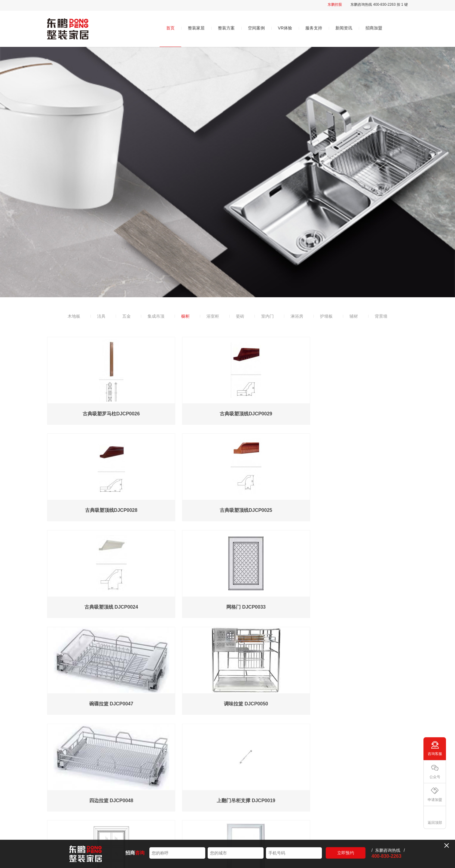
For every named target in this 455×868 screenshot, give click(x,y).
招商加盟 (374, 28)
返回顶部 (435, 823)
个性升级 (196, 815)
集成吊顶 (156, 316)
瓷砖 (240, 316)
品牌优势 (138, 804)
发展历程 (138, 815)
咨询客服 (435, 754)
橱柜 (185, 316)
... (214, 736)
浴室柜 (213, 316)
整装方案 (226, 28)
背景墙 (381, 316)
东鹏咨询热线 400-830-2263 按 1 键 (379, 5)
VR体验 (285, 28)
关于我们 (138, 780)
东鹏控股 (335, 5)
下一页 (283, 736)
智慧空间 (255, 792)
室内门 (267, 316)
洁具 (101, 316)
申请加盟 (435, 800)
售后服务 (313, 792)
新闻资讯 (344, 28)
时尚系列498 (200, 792)
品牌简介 (138, 792)
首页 (170, 28)
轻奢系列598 (200, 804)
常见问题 (313, 804)
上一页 (172, 736)
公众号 (435, 777)
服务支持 (314, 28)
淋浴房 (297, 316)
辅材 (354, 316)
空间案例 (256, 28)
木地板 (74, 316)
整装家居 (196, 28)
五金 (127, 316)
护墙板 (326, 316)
